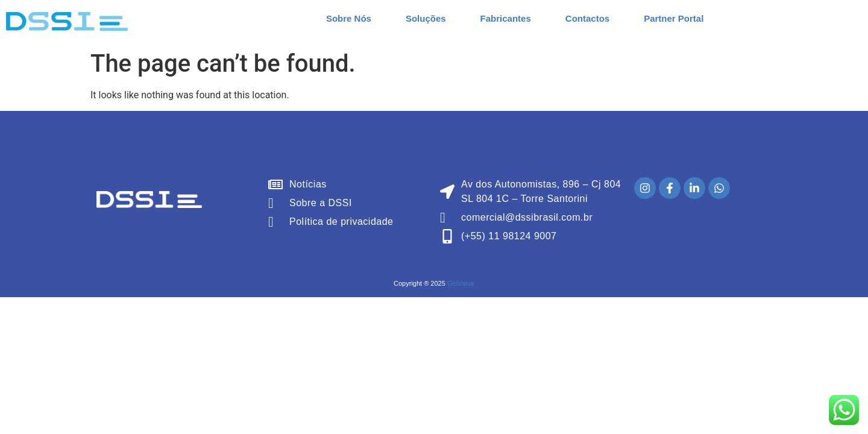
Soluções (426, 18)
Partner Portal (674, 18)
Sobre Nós (349, 18)
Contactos (587, 18)
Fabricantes (506, 18)
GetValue (461, 283)
